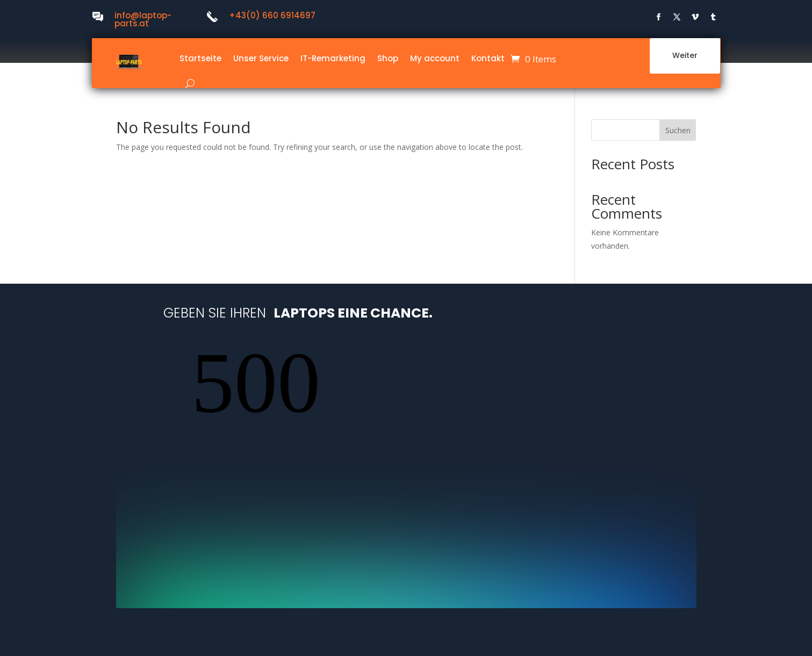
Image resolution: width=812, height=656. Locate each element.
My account (435, 58)
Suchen (678, 130)
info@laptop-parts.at (143, 19)
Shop (388, 58)
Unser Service (261, 58)
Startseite (200, 58)
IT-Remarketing (333, 58)
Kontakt (488, 58)
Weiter (685, 59)
